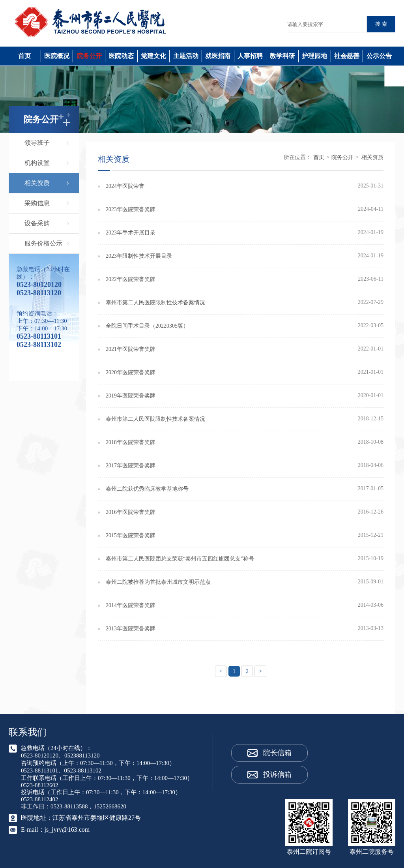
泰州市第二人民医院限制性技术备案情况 (155, 303)
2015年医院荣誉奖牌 (131, 535)
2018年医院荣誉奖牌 (131, 442)
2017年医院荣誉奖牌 (131, 466)
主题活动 (186, 56)
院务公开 (89, 56)
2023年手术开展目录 (131, 233)
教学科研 (282, 56)
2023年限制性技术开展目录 (139, 256)
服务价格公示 (43, 243)
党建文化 (153, 56)
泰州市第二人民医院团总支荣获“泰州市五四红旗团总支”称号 (180, 559)
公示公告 (379, 56)
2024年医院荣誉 (125, 186)
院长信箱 (277, 753)
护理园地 (314, 56)
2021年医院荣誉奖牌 (131, 349)
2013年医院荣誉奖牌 (131, 629)
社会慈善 (347, 56)
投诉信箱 (277, 774)
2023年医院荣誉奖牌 (131, 209)
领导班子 (37, 143)
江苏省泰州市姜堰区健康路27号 (97, 818)
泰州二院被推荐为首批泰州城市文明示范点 (158, 582)
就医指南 (218, 56)
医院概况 (57, 56)
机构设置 (37, 163)
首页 (24, 56)
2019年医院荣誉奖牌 (131, 396)
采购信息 (37, 203)
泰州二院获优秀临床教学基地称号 (147, 489)
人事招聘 (250, 56)
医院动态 (121, 56)
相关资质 (37, 183)
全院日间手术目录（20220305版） (147, 326)
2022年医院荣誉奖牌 (131, 279)
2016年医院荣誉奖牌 (131, 512)
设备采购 (37, 223)
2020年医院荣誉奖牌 (131, 372)
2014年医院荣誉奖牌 (131, 605)
